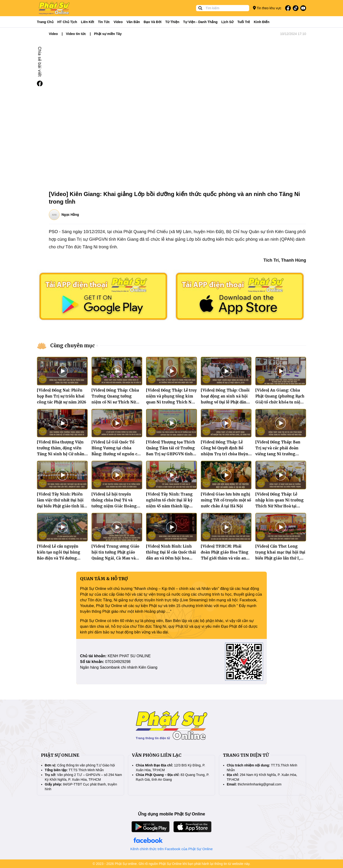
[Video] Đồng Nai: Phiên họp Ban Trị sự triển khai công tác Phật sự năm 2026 (62, 396)
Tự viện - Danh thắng (200, 22)
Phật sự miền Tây (108, 34)
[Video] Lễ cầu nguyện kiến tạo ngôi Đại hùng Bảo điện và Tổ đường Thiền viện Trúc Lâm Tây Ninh (61, 558)
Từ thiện (172, 22)
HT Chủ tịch (67, 22)
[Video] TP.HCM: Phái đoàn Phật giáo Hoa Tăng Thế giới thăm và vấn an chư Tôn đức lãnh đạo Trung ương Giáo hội (225, 558)
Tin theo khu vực (267, 8)
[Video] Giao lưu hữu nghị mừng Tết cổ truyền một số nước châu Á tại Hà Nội (226, 500)
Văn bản (133, 22)
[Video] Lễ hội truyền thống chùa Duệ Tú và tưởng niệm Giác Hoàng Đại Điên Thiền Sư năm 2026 (114, 506)
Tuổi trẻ (244, 22)
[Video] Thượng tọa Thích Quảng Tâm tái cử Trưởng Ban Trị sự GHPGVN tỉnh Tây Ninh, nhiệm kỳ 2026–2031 (171, 454)
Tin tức (104, 22)
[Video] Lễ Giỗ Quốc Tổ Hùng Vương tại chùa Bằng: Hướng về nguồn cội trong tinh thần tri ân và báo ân (116, 454)
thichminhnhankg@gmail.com (260, 784)
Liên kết (88, 22)
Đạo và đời (153, 22)
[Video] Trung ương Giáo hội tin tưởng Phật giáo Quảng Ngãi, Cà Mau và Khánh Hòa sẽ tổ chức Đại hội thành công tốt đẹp (115, 558)
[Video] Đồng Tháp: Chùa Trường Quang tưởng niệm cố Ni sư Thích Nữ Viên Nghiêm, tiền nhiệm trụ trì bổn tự (116, 402)
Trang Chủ (45, 22)
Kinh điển (262, 22)
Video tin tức (76, 34)
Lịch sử (227, 22)
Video (118, 22)
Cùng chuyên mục (73, 346)
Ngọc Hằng (70, 215)
